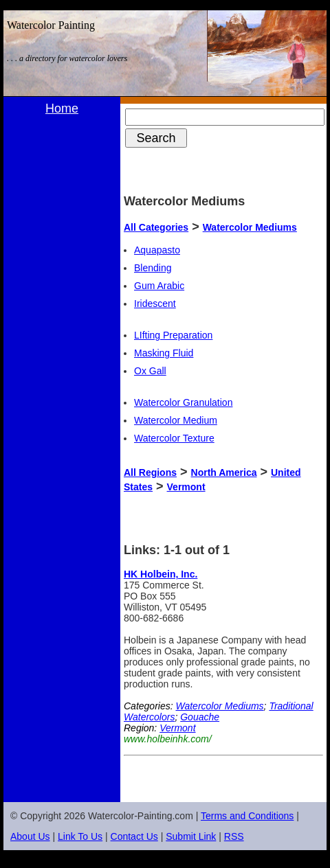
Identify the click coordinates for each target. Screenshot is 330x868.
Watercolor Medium (176, 420)
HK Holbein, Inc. (161, 574)
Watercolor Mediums (250, 227)
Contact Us (134, 836)
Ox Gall (150, 371)
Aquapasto (157, 250)
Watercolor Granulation (183, 402)
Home (62, 108)
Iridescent (155, 304)
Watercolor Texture (174, 438)
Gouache (200, 717)
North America (224, 472)
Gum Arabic (159, 286)
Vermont (186, 487)
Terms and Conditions (247, 816)
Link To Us (80, 836)
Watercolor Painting (51, 25)
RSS (234, 836)
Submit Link (191, 836)
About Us (30, 836)
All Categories (156, 227)
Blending (153, 268)
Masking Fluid (164, 353)
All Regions (150, 472)
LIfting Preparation (173, 335)
